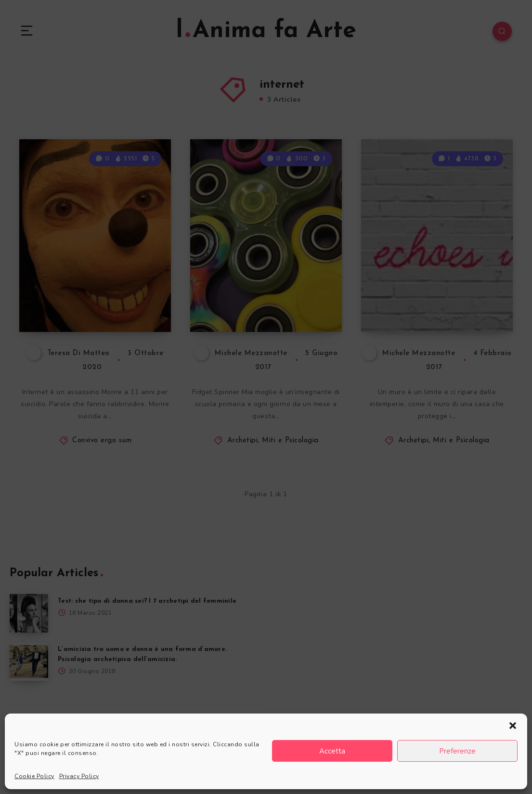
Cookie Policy (34, 776)
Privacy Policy (79, 776)
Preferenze (457, 751)
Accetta (332, 751)
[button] (513, 726)
